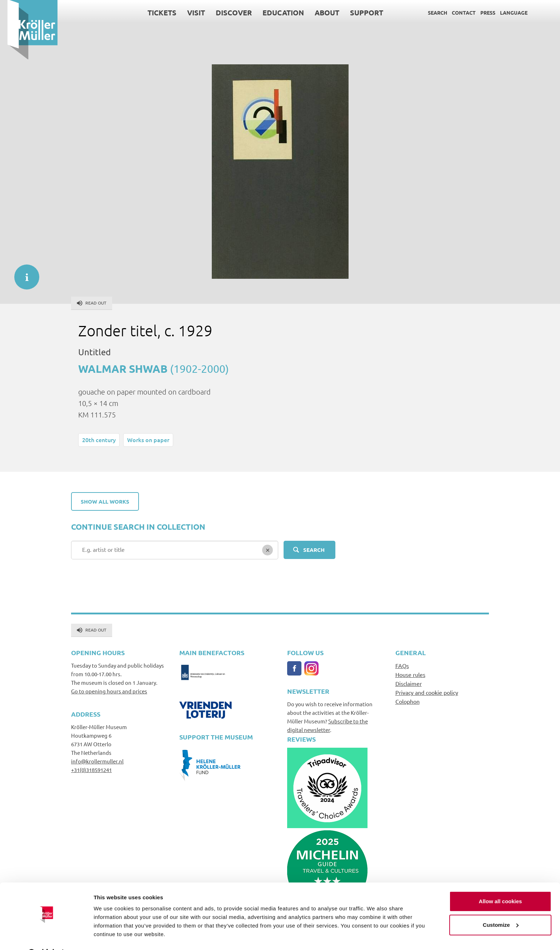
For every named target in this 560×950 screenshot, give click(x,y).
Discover (226, 13)
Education (276, 13)
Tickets (154, 13)
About (319, 13)
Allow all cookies (501, 883)
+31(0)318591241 (91, 770)
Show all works (105, 501)
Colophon (407, 701)
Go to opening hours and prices (109, 691)
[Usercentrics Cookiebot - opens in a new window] (46, 936)
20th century (99, 440)
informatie (23, 273)
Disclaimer (409, 683)
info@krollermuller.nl (97, 761)
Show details (110, 936)
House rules (410, 674)
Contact (456, 13)
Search (430, 13)
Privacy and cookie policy (427, 692)
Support (359, 13)
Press (480, 13)
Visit (189, 13)
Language (506, 13)
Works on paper (148, 440)
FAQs (402, 666)
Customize (501, 907)
